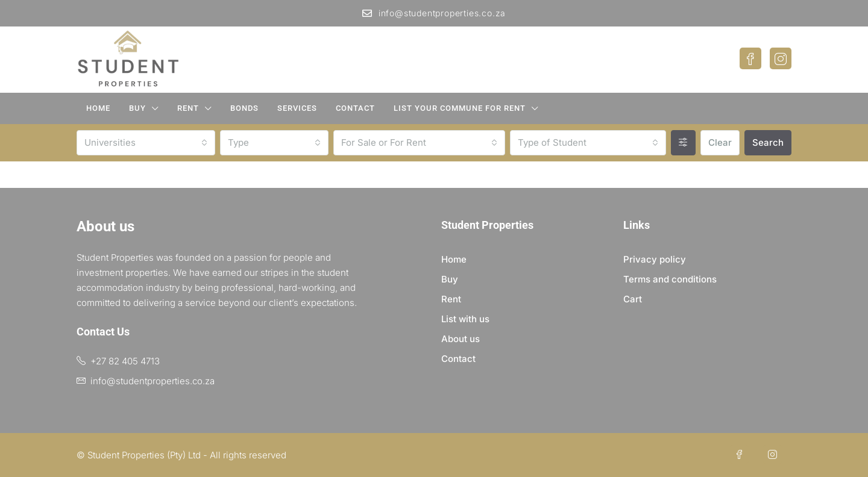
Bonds (244, 108)
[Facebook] (742, 455)
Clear (720, 142)
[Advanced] (683, 143)
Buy (137, 108)
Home (98, 108)
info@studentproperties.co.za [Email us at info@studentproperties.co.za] (153, 381)
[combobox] (146, 143)
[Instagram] (775, 455)
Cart (633, 299)
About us (461, 339)
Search (768, 142)
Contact (355, 108)
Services (297, 108)
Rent (188, 108)
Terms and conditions (670, 279)
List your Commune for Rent (460, 108)
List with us (465, 319)
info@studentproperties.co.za (434, 13)
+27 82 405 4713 (125, 361)
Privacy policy (655, 259)
